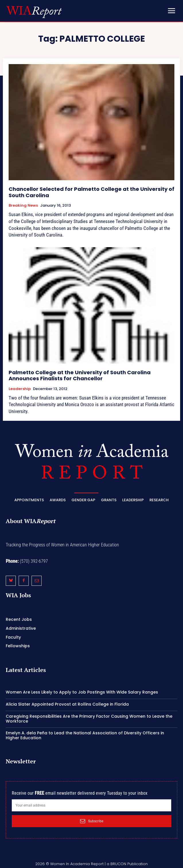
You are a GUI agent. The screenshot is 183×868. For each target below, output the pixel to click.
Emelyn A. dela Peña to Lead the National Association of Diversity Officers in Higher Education (85, 735)
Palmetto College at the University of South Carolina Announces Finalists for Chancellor (80, 376)
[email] (91, 805)
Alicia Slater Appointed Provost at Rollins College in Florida (67, 704)
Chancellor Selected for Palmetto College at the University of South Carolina (91, 192)
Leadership (20, 389)
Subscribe (92, 821)
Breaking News (23, 206)
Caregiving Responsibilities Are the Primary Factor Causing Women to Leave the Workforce (89, 719)
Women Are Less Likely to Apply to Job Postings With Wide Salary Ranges (82, 692)
